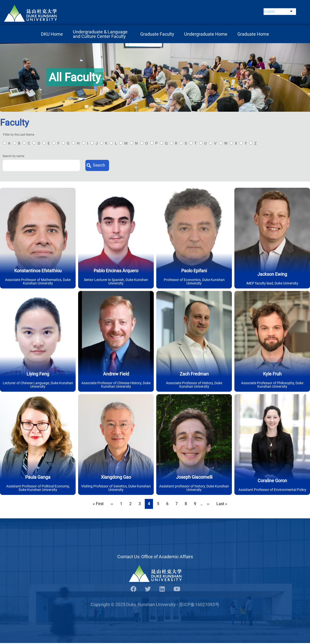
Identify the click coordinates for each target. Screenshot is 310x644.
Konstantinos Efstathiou (38, 271)
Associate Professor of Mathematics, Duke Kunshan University (38, 282)
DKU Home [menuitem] (52, 35)
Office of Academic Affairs (167, 557)
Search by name (13, 157)
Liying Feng (38, 375)
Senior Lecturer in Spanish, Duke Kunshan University (116, 282)
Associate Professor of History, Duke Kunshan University (194, 385)
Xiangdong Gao (116, 478)
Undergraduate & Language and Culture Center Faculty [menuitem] (101, 35)
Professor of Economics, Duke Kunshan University (194, 282)
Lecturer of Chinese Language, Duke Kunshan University (38, 385)
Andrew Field (116, 375)
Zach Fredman (194, 375)
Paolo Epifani (194, 271)
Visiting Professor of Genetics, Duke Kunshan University (116, 489)
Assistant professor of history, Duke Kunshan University (194, 489)
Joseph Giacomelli (194, 478)
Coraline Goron (272, 481)
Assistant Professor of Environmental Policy (272, 490)
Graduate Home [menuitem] (253, 35)
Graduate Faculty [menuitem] (157, 35)
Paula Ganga (38, 478)
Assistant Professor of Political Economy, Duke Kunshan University (38, 489)
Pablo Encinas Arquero (116, 271)
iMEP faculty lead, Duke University (272, 284)
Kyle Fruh (272, 375)
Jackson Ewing (272, 275)
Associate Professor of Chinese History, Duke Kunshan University (116, 385)
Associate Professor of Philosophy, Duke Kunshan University (272, 385)
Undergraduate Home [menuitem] (206, 35)
